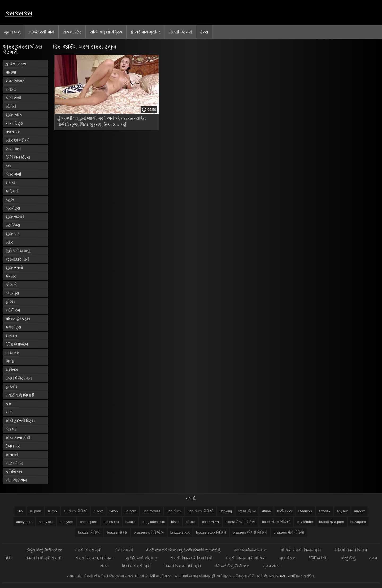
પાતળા (11, 72)
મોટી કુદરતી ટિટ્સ (20, 421)
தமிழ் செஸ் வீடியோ (142, 558)
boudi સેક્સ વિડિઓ (276, 522)
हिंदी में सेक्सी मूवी (137, 566)
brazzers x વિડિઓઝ (149, 532)
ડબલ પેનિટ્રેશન (19, 378)
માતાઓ (12, 455)
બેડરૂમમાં (13, 174)
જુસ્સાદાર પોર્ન (17, 259)
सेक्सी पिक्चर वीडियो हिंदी (192, 558)
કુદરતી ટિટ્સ (16, 64)
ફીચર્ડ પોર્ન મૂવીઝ (145, 32)
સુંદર (9, 242)
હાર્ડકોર (12, 387)
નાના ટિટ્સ (14, 123)
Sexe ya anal (318, 558)
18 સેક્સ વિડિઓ (76, 511)
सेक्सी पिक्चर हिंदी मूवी (183, 566)
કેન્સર (11, 276)
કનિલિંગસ (14, 472)
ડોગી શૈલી (13, 98)
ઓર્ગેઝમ (13, 310)
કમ (8, 404)
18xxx (98, 511)
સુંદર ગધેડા (14, 115)
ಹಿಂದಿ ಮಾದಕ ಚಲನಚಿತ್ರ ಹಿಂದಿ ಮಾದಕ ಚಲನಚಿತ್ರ (184, 550)
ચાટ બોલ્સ (14, 463)
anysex (342, 511)
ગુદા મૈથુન (287, 558)
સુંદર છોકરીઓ (18, 140)
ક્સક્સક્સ (19, 13)
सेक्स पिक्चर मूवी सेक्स (94, 558)
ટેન (8, 166)
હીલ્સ (10, 302)
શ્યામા (11, 89)
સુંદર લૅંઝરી (15, 217)
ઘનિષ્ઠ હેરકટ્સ (18, 319)
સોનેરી (11, 106)
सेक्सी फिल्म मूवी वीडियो (246, 558)
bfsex (175, 522)
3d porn (131, 511)
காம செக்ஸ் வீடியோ (251, 550)
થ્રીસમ (12, 370)
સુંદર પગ (13, 234)
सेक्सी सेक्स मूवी (88, 550)
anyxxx (359, 511)
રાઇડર (11, 183)
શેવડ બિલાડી (16, 81)
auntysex (67, 522)
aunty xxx (46, 522)
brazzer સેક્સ (117, 532)
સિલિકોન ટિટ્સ (18, 157)
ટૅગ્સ (204, 32)
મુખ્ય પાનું (12, 32)
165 (20, 511)
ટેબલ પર (13, 446)
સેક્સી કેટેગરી (180, 32)
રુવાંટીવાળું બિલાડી (20, 395)
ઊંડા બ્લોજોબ (17, 344)
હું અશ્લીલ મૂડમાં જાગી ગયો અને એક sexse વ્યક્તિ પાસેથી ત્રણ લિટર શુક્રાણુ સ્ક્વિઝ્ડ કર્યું (102, 121)
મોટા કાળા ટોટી (18, 438)
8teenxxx (305, 511)
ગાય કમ (13, 353)
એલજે (11, 285)
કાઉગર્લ (12, 191)
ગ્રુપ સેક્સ (272, 566)
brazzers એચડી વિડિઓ (250, 532)
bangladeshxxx (153, 522)
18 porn (35, 511)
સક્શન (11, 336)
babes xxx (111, 522)
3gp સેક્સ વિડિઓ (201, 511)
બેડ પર (11, 429)
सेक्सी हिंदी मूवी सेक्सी (44, 558)
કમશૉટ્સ (13, 327)
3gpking (226, 511)
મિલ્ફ (10, 361)
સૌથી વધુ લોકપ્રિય (106, 32)
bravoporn (358, 522)
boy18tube (305, 522)
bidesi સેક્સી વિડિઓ (240, 522)
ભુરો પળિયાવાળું (18, 251)
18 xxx (53, 511)
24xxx (114, 511)
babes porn (88, 522)
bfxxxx (191, 522)
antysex (325, 511)
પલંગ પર (13, 132)
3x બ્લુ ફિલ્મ (247, 511)
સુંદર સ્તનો (14, 268)
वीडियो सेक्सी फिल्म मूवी (301, 550)
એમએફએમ (16, 480)
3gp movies (151, 511)
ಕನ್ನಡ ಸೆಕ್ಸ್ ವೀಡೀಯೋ (44, 550)
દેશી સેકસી (124, 550)
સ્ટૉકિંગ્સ (13, 225)
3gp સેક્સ (174, 511)
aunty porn (24, 522)
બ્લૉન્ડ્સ (12, 293)
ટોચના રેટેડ (72, 32)
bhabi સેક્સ (210, 522)
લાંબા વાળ (14, 149)
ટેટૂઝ (10, 200)
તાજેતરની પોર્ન (42, 32)
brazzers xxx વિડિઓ (211, 532)
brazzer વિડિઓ (89, 532)
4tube (266, 511)
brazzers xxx (180, 532)
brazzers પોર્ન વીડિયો (289, 532)
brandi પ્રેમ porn (331, 522)
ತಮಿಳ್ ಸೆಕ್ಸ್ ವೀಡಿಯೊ (232, 566)
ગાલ (9, 412)
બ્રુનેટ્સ (13, 208)
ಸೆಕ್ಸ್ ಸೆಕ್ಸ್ (348, 558)
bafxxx (131, 522)
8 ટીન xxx (285, 511)
